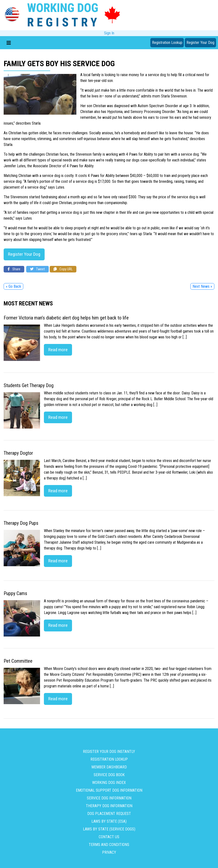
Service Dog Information (109, 798)
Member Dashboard (109, 767)
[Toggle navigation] (9, 43)
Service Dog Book (109, 775)
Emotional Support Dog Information (109, 790)
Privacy (109, 852)
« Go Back (13, 286)
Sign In (109, 33)
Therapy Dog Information (109, 806)
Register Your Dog (200, 43)
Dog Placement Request (109, 814)
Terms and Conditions (109, 845)
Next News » (202, 286)
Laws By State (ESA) (109, 821)
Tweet (37, 269)
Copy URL (63, 269)
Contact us (109, 837)
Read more (58, 350)
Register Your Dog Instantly (109, 752)
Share (14, 269)
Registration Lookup (167, 43)
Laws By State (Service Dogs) (109, 829)
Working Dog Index (109, 783)
